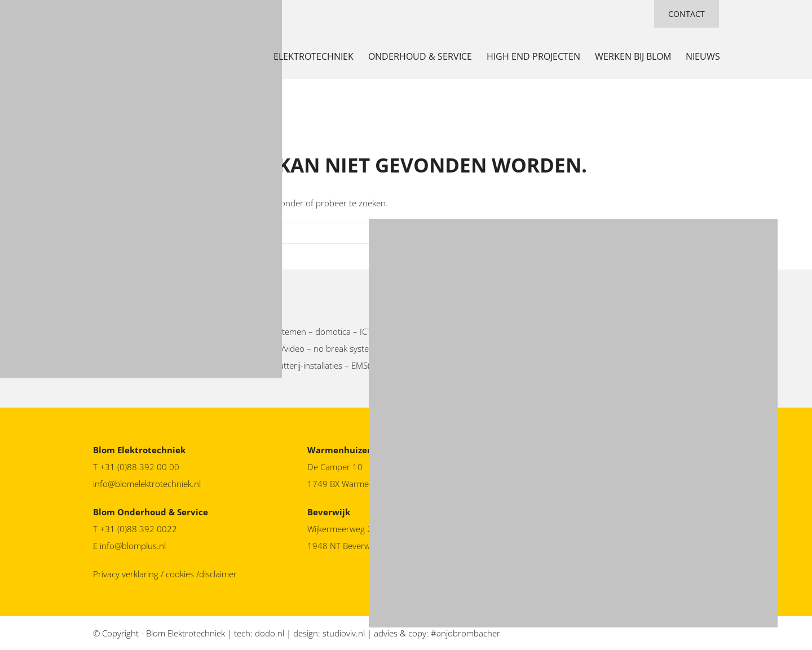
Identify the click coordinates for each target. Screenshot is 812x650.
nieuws (703, 56)
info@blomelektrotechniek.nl (147, 484)
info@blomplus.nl (133, 546)
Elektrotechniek (314, 56)
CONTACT (687, 14)
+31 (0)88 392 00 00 (140, 467)
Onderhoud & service (420, 56)
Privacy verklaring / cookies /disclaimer (165, 574)
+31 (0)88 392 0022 (140, 529)
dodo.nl (270, 633)
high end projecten (533, 56)
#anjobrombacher (465, 633)
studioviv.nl (344, 633)
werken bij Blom (633, 56)
